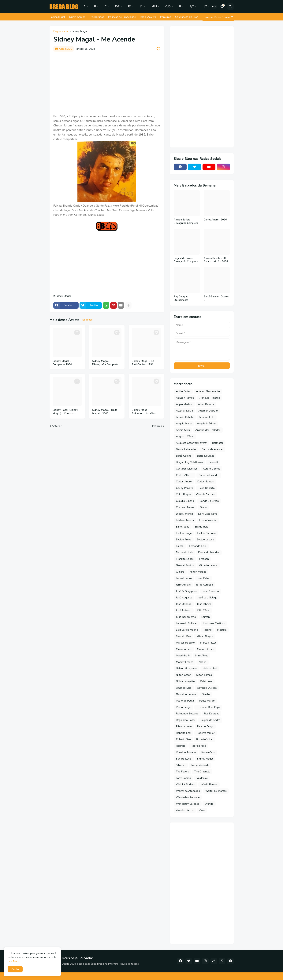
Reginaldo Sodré (210, 720)
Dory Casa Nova (208, 514)
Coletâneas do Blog (187, 17)
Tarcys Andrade (200, 765)
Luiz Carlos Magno (187, 630)
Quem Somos (77, 17)
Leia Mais (13, 961)
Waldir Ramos (209, 784)
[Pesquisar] (230, 7)
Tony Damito (183, 778)
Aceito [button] (15, 969)
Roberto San (183, 739)
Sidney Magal (80, 31)
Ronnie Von (208, 752)
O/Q (168, 6)
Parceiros (166, 17)
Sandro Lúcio (184, 759)
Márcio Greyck (205, 636)
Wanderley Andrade (188, 797)
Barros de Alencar (212, 449)
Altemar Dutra (184, 411)
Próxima (157, 426)
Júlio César (203, 610)
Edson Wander (208, 520)
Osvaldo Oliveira (207, 688)
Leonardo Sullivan (187, 623)
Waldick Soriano (186, 784)
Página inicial (61, 31)
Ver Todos (87, 320)
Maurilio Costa (206, 649)
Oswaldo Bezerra (186, 694)
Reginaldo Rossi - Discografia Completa (186, 260)
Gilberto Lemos (208, 565)
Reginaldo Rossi (185, 720)
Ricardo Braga (205, 726)
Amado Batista (185, 417)
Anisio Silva (183, 430)
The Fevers (182, 772)
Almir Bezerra (206, 404)
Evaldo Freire (184, 540)
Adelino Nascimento (208, 391)
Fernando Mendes (209, 552)
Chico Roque (183, 494)
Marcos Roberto (185, 643)
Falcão (180, 546)
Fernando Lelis (198, 546)
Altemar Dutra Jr (208, 411)
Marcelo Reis (183, 636)
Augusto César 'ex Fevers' (191, 443)
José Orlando (184, 604)
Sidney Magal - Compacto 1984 (62, 363)
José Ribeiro (204, 604)
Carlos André (184, 482)
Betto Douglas (206, 456)
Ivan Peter (204, 578)
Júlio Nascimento (186, 617)
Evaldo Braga (184, 533)
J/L (141, 6)
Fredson (204, 559)
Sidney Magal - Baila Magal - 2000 (105, 412)
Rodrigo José (198, 746)
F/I (130, 6)
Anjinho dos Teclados (208, 430)
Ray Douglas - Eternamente (182, 298)
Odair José (206, 681)
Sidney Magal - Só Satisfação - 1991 (143, 363)
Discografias (97, 17)
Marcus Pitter (208, 643)
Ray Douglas (212, 714)
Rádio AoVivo (148, 17)
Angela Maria (184, 424)
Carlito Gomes (212, 469)
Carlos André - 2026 (215, 220)
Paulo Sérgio (184, 707)
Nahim (203, 662)
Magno (208, 630)
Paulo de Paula (185, 701)
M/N (154, 6)
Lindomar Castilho (214, 623)
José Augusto (184, 598)
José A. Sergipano (186, 591)
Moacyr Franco (185, 662)
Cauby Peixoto (184, 488)
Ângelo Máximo (206, 424)
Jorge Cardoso (205, 585)
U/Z (205, 6)
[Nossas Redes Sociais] (218, 17)
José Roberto (184, 610)
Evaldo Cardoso (206, 533)
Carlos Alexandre (209, 475)
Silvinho (181, 765)
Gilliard (180, 572)
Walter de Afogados (188, 791)
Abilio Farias (183, 391)
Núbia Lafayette (185, 681)
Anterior (57, 426)
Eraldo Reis (201, 527)
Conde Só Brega (209, 501)
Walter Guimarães (216, 791)
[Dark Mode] (214, 7)
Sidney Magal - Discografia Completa (105, 363)
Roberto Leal (184, 733)
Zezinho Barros (185, 810)
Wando (209, 804)
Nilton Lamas (204, 675)
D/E (117, 6)
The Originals (202, 772)
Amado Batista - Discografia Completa (186, 221)
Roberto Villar (205, 739)
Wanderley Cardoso (188, 804)
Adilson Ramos (185, 398)
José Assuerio (211, 591)
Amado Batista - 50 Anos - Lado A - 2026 (216, 260)
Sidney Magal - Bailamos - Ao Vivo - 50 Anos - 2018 (145, 412)
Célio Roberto (207, 488)
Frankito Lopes (185, 559)
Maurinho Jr (183, 656)
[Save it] (158, 49)
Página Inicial (57, 17)
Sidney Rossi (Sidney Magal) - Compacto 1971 (65, 412)
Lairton (206, 617)
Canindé (213, 462)
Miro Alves (202, 656)
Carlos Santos (205, 482)
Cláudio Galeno (185, 501)
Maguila (222, 630)
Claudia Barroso (206, 494)
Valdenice (202, 778)
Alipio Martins (184, 404)
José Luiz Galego (207, 598)
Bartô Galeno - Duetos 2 (216, 298)
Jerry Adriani (183, 585)
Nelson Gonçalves (187, 668)
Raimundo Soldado (187, 714)
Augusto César (185, 436)
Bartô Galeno (184, 456)
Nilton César (183, 675)
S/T (192, 6)
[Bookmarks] (222, 7)
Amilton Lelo (207, 417)
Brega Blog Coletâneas (189, 462)
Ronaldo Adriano (186, 752)
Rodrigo (181, 746)
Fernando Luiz (184, 552)
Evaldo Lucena (205, 540)
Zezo (202, 810)
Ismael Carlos (184, 578)
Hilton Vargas (198, 572)
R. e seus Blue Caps (208, 707)
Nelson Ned (210, 668)
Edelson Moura (185, 520)
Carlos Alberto (185, 475)
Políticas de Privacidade (122, 17)
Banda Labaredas (186, 449)
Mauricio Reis (184, 649)
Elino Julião (183, 527)
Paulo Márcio (207, 701)
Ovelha (206, 694)
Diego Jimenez (184, 514)
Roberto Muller (206, 733)
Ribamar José (184, 726)
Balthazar (218, 443)
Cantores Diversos (187, 469)
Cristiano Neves (185, 507)
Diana (203, 507)
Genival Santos (185, 565)
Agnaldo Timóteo (210, 398)
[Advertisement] (107, 83)
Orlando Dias (184, 688)
